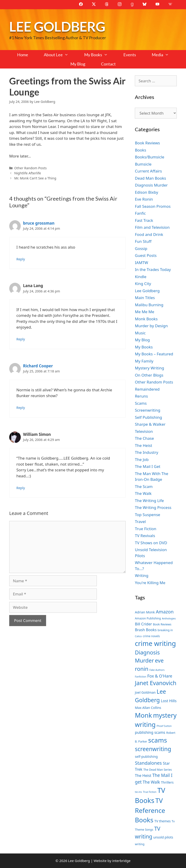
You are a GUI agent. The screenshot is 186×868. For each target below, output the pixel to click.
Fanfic (140, 213)
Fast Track (144, 220)
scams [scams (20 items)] (158, 740)
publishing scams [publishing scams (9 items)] (150, 732)
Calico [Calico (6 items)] (138, 636)
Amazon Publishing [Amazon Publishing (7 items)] (148, 618)
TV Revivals (145, 536)
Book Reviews (147, 143)
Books (140, 150)
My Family (144, 361)
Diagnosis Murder (151, 185)
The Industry (146, 452)
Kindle (141, 277)
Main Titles (145, 298)
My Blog (78, 64)
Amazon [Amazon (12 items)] (165, 612)
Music (140, 333)
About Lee (60, 55)
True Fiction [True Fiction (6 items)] (150, 792)
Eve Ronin (144, 199)
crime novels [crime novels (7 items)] (151, 636)
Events (130, 55)
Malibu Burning (149, 305)
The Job (142, 459)
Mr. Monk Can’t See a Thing (35, 178)
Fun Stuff (143, 241)
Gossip (141, 248)
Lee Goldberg (57, 26)
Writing (142, 575)
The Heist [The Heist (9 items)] (143, 776)
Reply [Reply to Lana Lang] (21, 339)
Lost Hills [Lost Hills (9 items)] (169, 701)
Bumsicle (143, 164)
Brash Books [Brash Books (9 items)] (146, 630)
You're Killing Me (150, 583)
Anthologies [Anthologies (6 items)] (169, 618)
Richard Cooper (38, 366)
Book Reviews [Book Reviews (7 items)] (162, 624)
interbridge (121, 861)
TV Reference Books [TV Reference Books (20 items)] (150, 810)
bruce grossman (39, 223)
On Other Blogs (149, 375)
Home (23, 55)
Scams (141, 403)
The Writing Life (149, 501)
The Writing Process (153, 507)
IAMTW (141, 263)
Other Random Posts (31, 168)
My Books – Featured (154, 354)
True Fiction (146, 529)
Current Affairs (148, 171)
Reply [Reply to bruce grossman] (21, 259)
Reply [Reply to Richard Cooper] (21, 408)
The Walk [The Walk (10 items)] (151, 782)
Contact (108, 64)
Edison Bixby (146, 192)
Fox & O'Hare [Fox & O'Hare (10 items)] (160, 676)
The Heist (143, 445)
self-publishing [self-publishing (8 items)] (146, 757)
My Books (100, 55)
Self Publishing (148, 417)
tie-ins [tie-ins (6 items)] (138, 792)
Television (144, 431)
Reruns (141, 396)
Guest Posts (146, 255)
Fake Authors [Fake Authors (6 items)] (157, 670)
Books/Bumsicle (149, 157)
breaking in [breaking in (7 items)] (165, 630)
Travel (140, 522)
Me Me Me (145, 312)
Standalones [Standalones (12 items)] (148, 763)
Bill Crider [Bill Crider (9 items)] (143, 624)
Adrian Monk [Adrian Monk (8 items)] (145, 612)
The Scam (144, 486)
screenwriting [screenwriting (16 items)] (153, 749)
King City (143, 284)
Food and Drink (149, 234)
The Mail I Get (148, 466)
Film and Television (152, 227)
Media (164, 55)
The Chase (144, 438)
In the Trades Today (153, 269)
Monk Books (146, 319)
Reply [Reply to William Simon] (21, 488)
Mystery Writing (149, 368)
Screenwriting (148, 410)
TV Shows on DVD (151, 543)
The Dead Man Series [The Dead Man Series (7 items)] (158, 770)
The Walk (143, 493)
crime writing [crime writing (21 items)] (155, 643)
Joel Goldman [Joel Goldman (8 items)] (145, 692)
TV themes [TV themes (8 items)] (163, 821)
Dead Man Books (150, 178)
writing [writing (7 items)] (140, 844)
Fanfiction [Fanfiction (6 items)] (140, 677)
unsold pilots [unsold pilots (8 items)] (163, 837)
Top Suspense (148, 515)
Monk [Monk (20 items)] (143, 715)
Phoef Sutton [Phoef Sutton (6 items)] (164, 726)
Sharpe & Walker (150, 424)
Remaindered (147, 389)
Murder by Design (151, 326)
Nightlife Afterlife (28, 173)
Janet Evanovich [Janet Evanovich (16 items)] (156, 683)
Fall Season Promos (153, 206)
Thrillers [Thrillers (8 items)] (167, 782)
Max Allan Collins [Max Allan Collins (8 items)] (148, 708)
